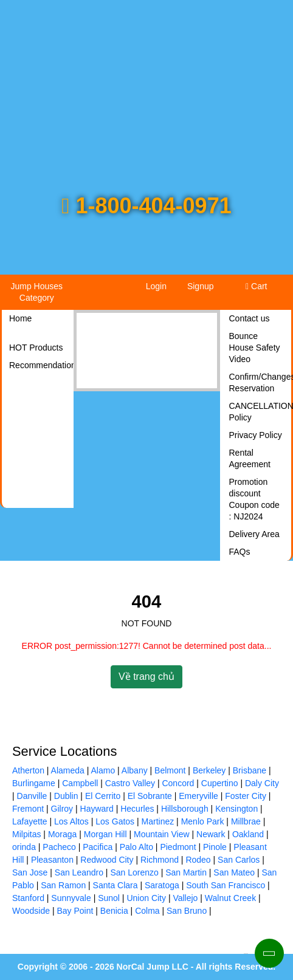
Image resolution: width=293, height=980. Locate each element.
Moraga (62, 834)
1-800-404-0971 (146, 206)
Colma (147, 911)
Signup (201, 286)
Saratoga (162, 885)
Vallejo (185, 898)
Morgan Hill (105, 834)
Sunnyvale (71, 898)
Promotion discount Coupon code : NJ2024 (254, 499)
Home (20, 318)
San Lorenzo (134, 872)
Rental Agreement (250, 458)
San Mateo (234, 872)
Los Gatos (115, 821)
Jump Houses (36, 292)
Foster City (246, 796)
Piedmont (178, 847)
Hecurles (137, 809)
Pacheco (59, 847)
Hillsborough (185, 809)
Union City (146, 898)
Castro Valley (130, 783)
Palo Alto (136, 847)
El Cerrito (103, 796)
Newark (211, 834)
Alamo (103, 770)
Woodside (31, 911)
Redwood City (107, 860)
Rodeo (198, 860)
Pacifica (98, 847)
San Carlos (239, 860)
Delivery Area (254, 534)
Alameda (68, 770)
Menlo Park (203, 821)
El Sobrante (150, 796)
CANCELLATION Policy (260, 412)
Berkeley (209, 770)
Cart (256, 286)
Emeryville (198, 796)
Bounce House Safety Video (255, 348)
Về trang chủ (146, 677)
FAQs (240, 552)
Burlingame (34, 783)
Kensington (236, 809)
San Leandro (79, 872)
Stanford (28, 898)
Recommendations (40, 365)
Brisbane (250, 770)
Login (156, 286)
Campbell (80, 783)
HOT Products (36, 348)
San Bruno (187, 911)
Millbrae (246, 821)
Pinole (215, 847)
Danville (32, 796)
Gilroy (62, 809)
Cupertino (220, 783)
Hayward (97, 809)
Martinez (158, 821)
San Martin (186, 872)
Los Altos (71, 821)
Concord (178, 783)
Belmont (170, 770)
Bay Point (75, 911)
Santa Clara (115, 885)
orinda (24, 847)
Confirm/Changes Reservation (260, 382)
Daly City (262, 783)
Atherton (28, 770)
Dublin (66, 796)
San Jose (30, 872)
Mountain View (162, 834)
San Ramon (63, 885)
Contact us (250, 318)
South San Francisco (226, 885)
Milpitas (26, 834)
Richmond (160, 860)
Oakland (248, 834)
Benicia (114, 911)
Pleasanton (52, 860)
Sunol (109, 898)
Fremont (28, 809)
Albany (135, 770)
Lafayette (30, 821)
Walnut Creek (230, 898)
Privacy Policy (256, 435)
